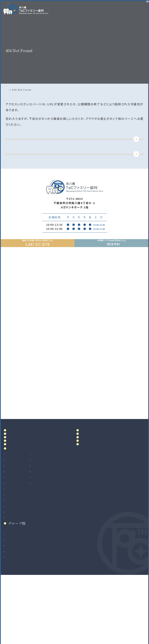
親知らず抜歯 (14, 560)
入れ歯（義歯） (15, 536)
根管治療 (12, 525)
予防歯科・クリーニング (21, 548)
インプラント (14, 565)
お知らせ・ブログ (95, 494)
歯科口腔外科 (15, 554)
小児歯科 (12, 542)
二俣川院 (12, 610)
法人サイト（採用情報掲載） (23, 622)
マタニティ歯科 (49, 536)
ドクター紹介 (19, 483)
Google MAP (128, 443)
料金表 (86, 475)
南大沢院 (12, 605)
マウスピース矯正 (17, 577)
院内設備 (15, 492)
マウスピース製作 (51, 531)
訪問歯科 (45, 542)
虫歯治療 (12, 519)
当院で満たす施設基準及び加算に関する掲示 (94, 484)
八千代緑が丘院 (16, 616)
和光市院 (12, 599)
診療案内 (15, 512)
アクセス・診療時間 (94, 466)
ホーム (10, 90)
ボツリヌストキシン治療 (54, 548)
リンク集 (88, 503)
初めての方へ (19, 500)
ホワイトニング (49, 525)
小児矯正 (12, 583)
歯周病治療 (13, 531)
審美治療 (45, 519)
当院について (19, 475)
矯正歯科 (12, 571)
